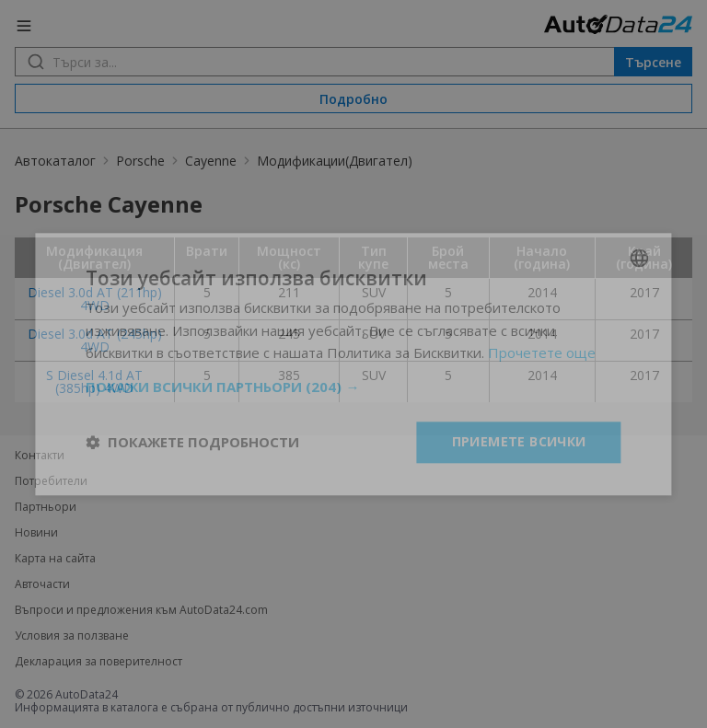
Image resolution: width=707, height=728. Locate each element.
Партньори (46, 507)
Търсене (653, 62)
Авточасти (42, 584)
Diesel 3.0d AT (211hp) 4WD (95, 299)
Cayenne (211, 161)
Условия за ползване (72, 636)
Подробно (353, 99)
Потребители (51, 481)
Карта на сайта (55, 559)
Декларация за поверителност (99, 662)
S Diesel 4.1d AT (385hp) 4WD (94, 381)
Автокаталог (55, 161)
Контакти (40, 456)
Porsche (140, 161)
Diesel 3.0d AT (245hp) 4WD (95, 340)
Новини (36, 533)
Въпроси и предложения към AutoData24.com (141, 610)
